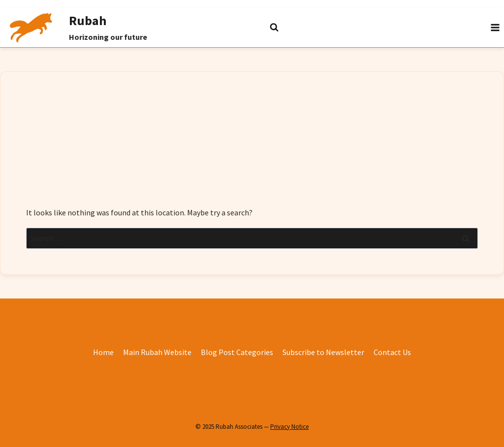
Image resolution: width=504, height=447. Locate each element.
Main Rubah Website (157, 352)
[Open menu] (495, 27)
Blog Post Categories (237, 352)
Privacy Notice (289, 427)
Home (103, 352)
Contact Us (392, 352)
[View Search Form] (252, 28)
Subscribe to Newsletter (323, 352)
